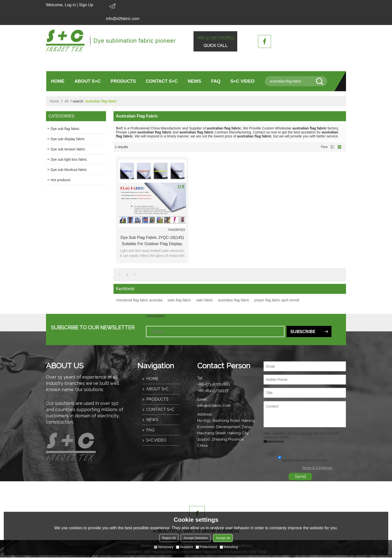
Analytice (185, 547)
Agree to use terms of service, (303, 460)
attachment (274, 441)
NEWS (194, 81)
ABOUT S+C (88, 81)
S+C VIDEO (243, 81)
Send (300, 476)
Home (54, 101)
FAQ (216, 81)
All (66, 101)
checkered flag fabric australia (139, 300)
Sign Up (86, 5)
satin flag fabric (179, 300)
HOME (58, 81)
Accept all (223, 538)
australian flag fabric (234, 300)
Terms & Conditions (317, 468)
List (332, 147)
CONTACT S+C (162, 81)
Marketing (229, 547)
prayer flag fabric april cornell (277, 300)
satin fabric (204, 300)
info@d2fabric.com (123, 19)
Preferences (206, 547)
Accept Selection (196, 538)
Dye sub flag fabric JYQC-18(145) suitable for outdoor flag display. (152, 241)
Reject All (169, 538)
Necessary (164, 547)
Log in (70, 5)
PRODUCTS (123, 81)
